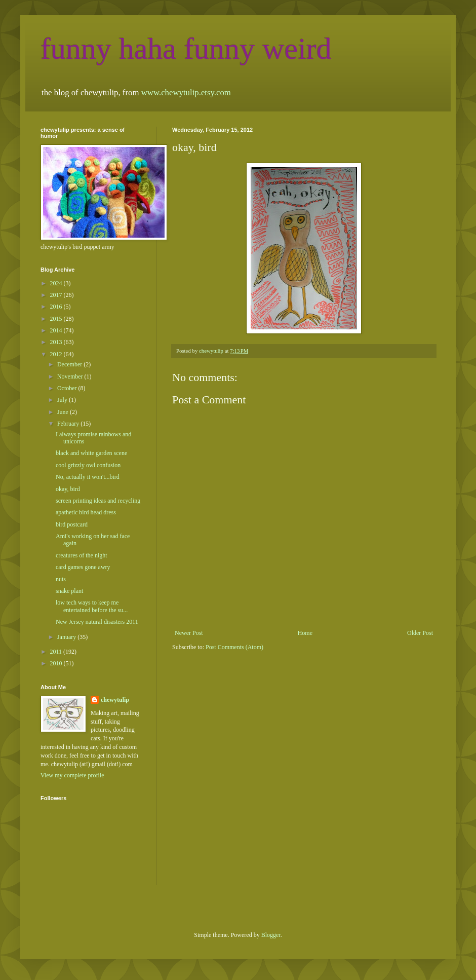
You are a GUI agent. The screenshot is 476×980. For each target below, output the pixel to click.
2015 (57, 319)
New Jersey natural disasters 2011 (97, 622)
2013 (57, 342)
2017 (57, 295)
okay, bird (68, 489)
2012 (57, 354)
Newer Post (189, 633)
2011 (57, 652)
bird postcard (72, 524)
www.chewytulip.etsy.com (186, 92)
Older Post (420, 633)
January (67, 637)
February (69, 424)
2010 (57, 663)
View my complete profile (72, 775)
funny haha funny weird (186, 49)
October (68, 388)
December (70, 364)
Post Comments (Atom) (234, 647)
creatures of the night (82, 555)
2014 (57, 330)
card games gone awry (83, 567)
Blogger (271, 935)
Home (305, 633)
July (63, 400)
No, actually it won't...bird (88, 477)
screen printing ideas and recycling (98, 501)
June (64, 412)
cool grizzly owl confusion (88, 465)
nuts (61, 579)
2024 (57, 283)
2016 (57, 307)
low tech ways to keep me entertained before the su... (92, 606)
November (71, 376)
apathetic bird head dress (86, 512)
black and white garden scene (91, 453)
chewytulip (115, 700)
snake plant (69, 591)
